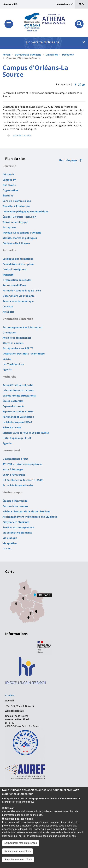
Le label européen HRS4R (17, 422)
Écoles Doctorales (13, 401)
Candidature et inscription (18, 264)
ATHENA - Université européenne (22, 464)
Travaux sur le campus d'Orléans (22, 233)
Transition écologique (15, 222)
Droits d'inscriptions (15, 269)
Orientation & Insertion (18, 319)
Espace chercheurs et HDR (18, 411)
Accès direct (63, 4)
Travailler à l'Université (16, 206)
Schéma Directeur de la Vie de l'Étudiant (26, 511)
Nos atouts (9, 185)
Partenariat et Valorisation (18, 417)
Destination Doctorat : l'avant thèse (24, 354)
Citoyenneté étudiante (16, 522)
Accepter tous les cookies (18, 862)
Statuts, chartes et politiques (20, 238)
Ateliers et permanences (17, 338)
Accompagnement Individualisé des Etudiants (30, 517)
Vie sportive (10, 543)
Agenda (7, 369)
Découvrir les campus (15, 506)
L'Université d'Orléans (28, 55)
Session (10, 811)
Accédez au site (22, 135)
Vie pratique (10, 538)
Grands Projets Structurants (19, 396)
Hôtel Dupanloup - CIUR (17, 438)
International (11, 450)
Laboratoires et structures (18, 390)
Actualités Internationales (18, 485)
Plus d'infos (28, 804)
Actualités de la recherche (18, 385)
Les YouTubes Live (13, 364)
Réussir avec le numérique (18, 301)
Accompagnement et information (22, 327)
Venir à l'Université (14, 475)
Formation (9, 250)
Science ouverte (12, 427)
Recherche (9, 377)
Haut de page (68, 160)
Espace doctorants (13, 406)
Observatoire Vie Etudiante (19, 296)
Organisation (10, 190)
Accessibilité (10, 4)
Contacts (8, 306)
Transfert (8, 275)
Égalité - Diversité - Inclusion (19, 217)
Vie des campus (13, 492)
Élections (8, 196)
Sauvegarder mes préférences (21, 845)
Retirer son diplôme (14, 285)
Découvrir (68, 55)
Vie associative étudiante (17, 533)
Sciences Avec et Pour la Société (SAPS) (26, 433)
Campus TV (9, 180)
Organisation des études (17, 280)
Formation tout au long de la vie (22, 291)
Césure (7, 359)
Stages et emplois (13, 343)
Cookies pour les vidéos (19, 821)
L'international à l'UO (15, 459)
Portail (7, 55)
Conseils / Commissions (17, 201)
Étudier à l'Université (15, 501)
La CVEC (7, 548)
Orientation (9, 333)
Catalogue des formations (18, 259)
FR (82, 4)
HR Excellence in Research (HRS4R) (23, 480)
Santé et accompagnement (18, 527)
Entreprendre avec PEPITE (18, 348)
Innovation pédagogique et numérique (25, 211)
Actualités (8, 312)
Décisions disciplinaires (16, 243)
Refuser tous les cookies (18, 853)
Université (52, 55)
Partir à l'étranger (13, 469)
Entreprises (9, 227)
